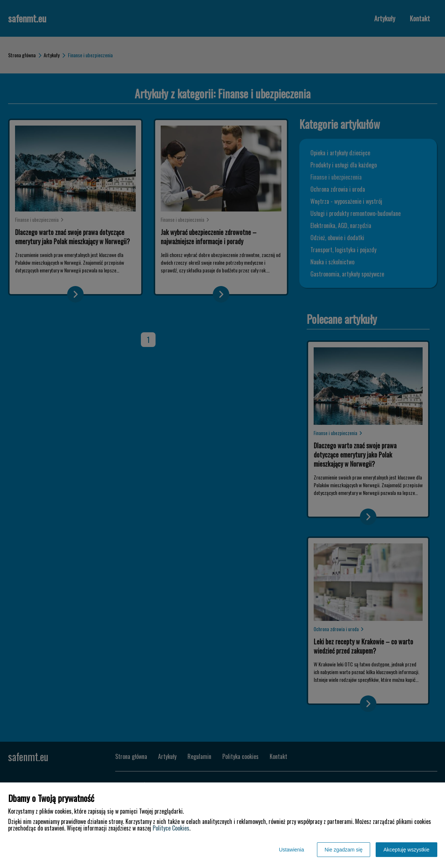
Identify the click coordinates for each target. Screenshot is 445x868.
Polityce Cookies (171, 828)
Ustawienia (291, 850)
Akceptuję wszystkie (406, 850)
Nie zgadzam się (344, 850)
